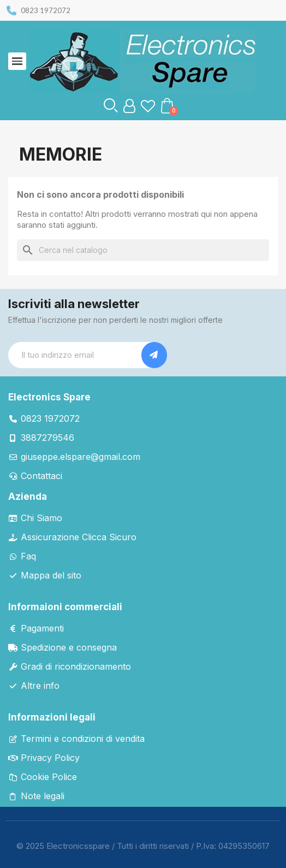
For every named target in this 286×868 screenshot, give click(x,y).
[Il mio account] (129, 106)
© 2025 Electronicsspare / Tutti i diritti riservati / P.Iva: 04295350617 (143, 846)
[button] (111, 105)
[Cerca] (143, 250)
